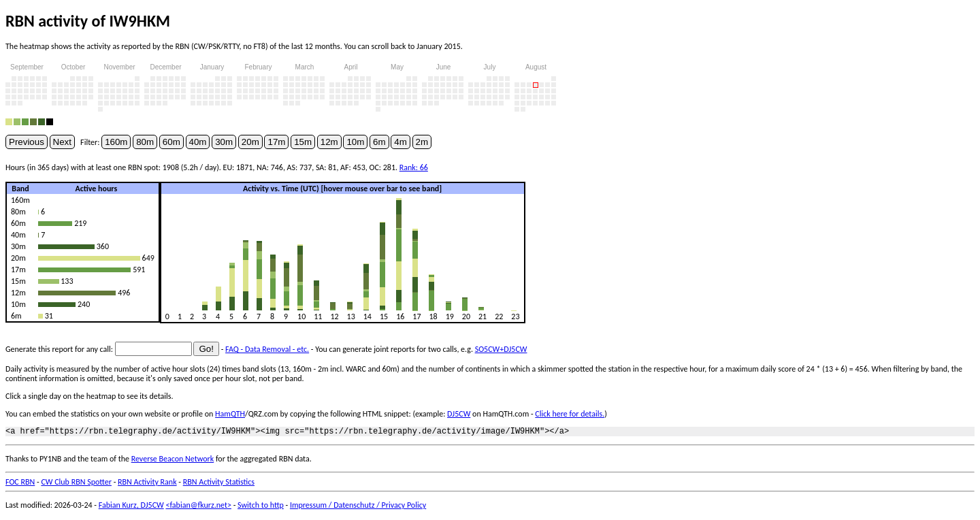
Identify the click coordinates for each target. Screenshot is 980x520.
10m (355, 142)
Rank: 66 (414, 167)
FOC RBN (20, 484)
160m (116, 142)
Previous (27, 142)
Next (62, 142)
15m (303, 142)
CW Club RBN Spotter (76, 484)
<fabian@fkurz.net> (198, 507)
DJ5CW (459, 414)
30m (224, 142)
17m (276, 142)
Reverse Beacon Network (173, 461)
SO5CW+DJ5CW (501, 349)
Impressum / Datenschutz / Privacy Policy (358, 507)
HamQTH (230, 414)
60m (171, 142)
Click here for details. (570, 414)
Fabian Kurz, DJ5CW (131, 507)
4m (401, 142)
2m (422, 142)
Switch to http (261, 507)
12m (329, 142)
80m (145, 142)
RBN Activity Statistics (219, 484)
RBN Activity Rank (147, 484)
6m (379, 142)
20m (250, 142)
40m (198, 142)
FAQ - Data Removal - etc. (267, 349)
